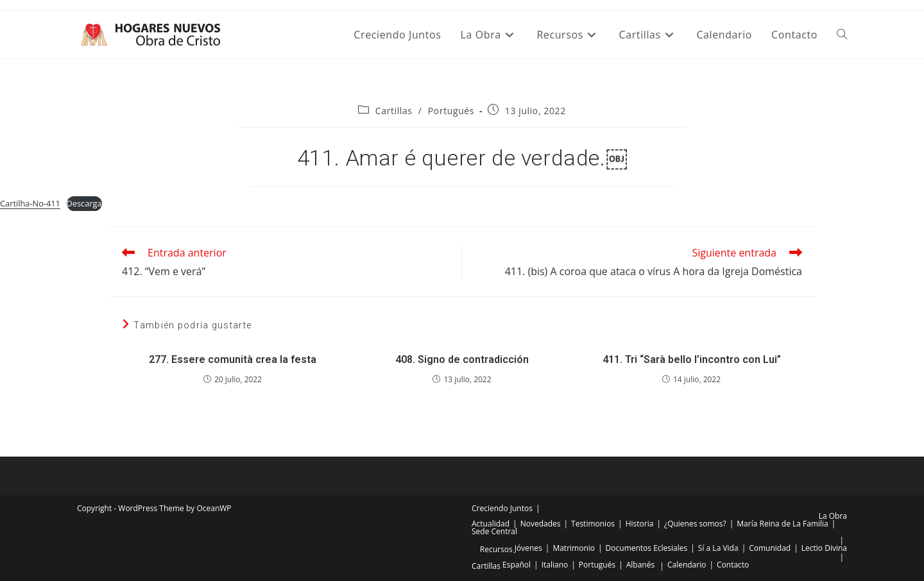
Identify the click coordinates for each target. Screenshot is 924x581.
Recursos (496, 549)
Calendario (687, 565)
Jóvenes (528, 548)
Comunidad (770, 548)
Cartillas (394, 111)
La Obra (833, 516)
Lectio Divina (824, 548)
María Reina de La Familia (782, 524)
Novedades (541, 524)
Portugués (451, 111)
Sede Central (494, 531)
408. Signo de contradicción (462, 359)
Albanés (640, 565)
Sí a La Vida (718, 548)
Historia (640, 524)
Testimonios (593, 524)
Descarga (84, 203)
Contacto (733, 565)
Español (517, 565)
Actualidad (491, 524)
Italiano (555, 565)
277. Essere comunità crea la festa (233, 359)
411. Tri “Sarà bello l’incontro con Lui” (692, 359)
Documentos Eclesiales (647, 548)
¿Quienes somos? (695, 524)
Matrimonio (574, 548)
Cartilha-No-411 (30, 203)
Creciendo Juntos (502, 508)
